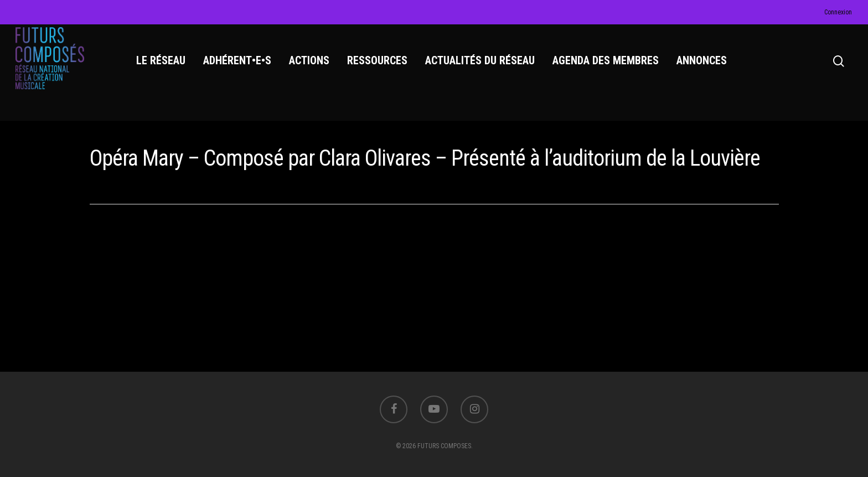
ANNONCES (704, 67)
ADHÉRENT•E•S (240, 67)
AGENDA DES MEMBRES (608, 67)
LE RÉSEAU (164, 67)
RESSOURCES (380, 67)
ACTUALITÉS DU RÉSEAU (483, 67)
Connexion (838, 12)
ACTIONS (312, 67)
